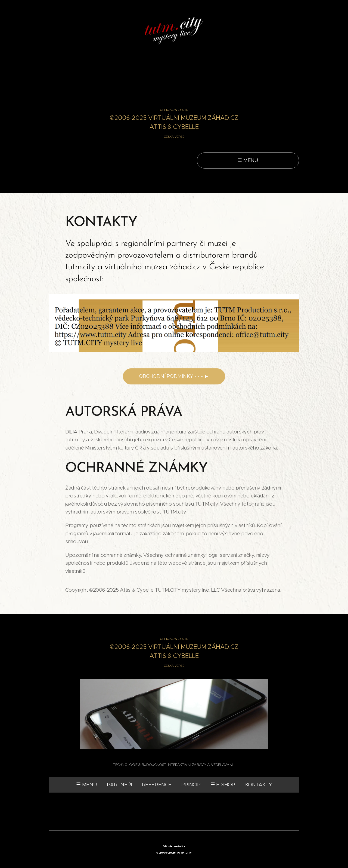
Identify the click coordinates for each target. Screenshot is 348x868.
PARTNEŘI (119, 785)
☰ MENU (86, 785)
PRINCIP (191, 785)
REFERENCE (157, 785)
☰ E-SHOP (223, 785)
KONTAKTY (259, 785)
